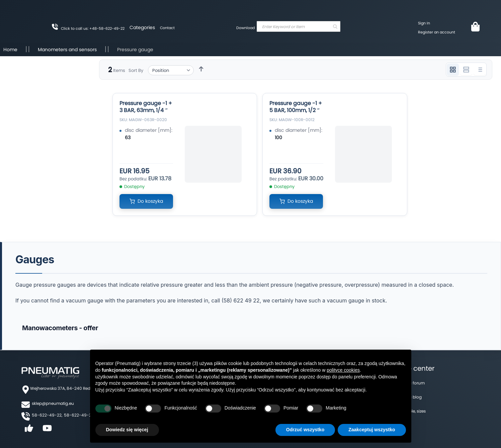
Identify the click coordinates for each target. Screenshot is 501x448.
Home (11, 50)
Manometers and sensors (68, 50)
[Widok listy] (480, 70)
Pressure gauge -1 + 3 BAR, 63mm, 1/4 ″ (146, 107)
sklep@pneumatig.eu (53, 403)
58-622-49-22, (47, 415)
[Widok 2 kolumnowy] (466, 70)
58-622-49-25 (79, 415)
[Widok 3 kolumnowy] (453, 70)
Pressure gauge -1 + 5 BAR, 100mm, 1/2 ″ (296, 107)
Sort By (136, 70)
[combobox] (299, 26)
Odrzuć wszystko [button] (305, 430)
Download (245, 28)
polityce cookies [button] (343, 370)
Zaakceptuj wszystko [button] (372, 430)
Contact (167, 28)
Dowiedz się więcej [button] (127, 430)
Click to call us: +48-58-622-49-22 (93, 28)
